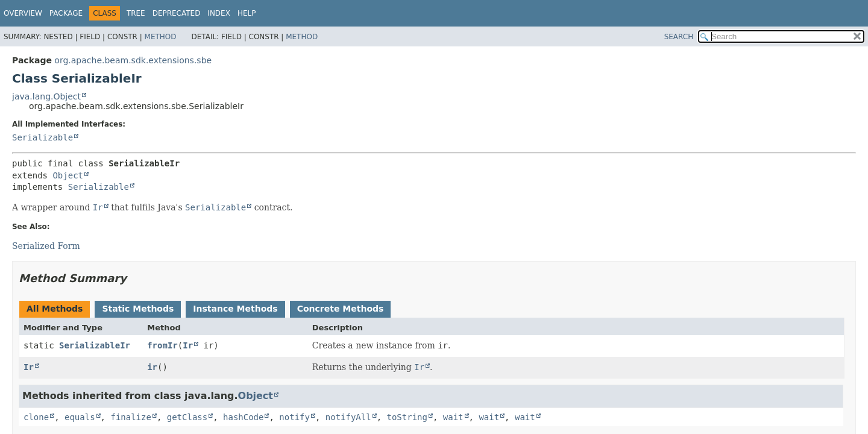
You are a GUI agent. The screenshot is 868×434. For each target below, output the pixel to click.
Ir (188, 345)
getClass (187, 417)
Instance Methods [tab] (235, 309)
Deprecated (177, 13)
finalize (131, 417)
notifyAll (348, 417)
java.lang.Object (46, 96)
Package (66, 13)
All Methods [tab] (55, 309)
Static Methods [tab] (138, 309)
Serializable (42, 137)
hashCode (243, 417)
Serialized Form (46, 246)
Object (68, 175)
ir (152, 367)
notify (294, 417)
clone (36, 417)
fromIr (162, 345)
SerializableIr (95, 345)
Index (219, 13)
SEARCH (679, 37)
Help (247, 13)
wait (453, 417)
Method (161, 37)
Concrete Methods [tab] (341, 309)
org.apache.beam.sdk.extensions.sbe (133, 60)
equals (80, 417)
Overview (23, 13)
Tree (136, 13)
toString (407, 417)
